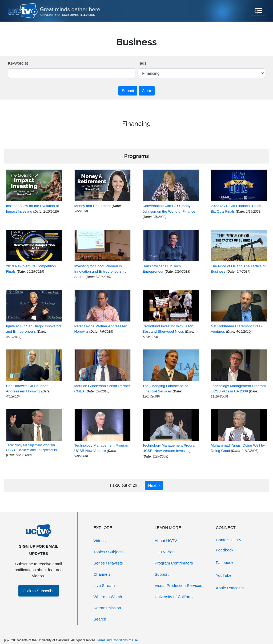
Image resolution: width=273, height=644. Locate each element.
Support (162, 574)
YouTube (224, 575)
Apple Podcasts (230, 588)
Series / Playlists (108, 563)
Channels (102, 574)
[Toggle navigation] (258, 11)
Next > (154, 485)
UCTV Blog (165, 552)
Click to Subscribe (39, 591)
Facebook (225, 562)
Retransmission (107, 608)
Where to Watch (108, 597)
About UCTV (166, 541)
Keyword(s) (18, 63)
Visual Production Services (178, 585)
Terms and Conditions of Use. (118, 640)
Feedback (225, 550)
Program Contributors (174, 563)
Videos (100, 541)
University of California (175, 597)
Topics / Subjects (109, 552)
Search (100, 619)
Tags (142, 63)
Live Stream (104, 585)
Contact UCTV (229, 540)
